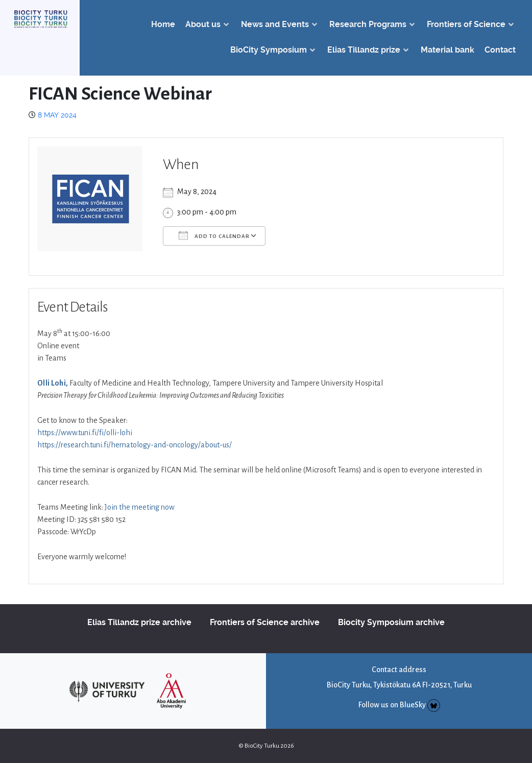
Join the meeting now (140, 507)
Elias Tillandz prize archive (139, 622)
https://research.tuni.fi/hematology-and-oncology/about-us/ (135, 445)
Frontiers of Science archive (265, 622)
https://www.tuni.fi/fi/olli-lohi (85, 433)
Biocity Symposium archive (391, 622)
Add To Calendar (214, 235)
